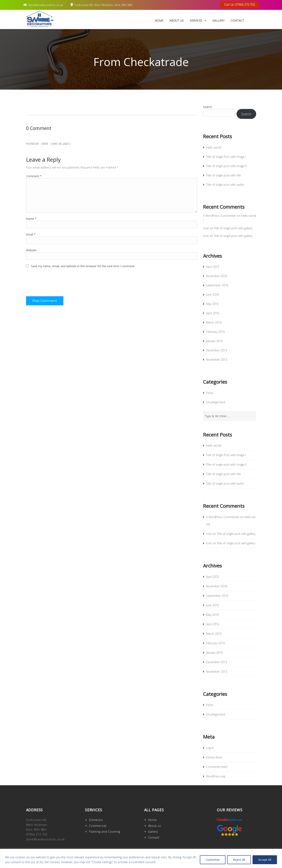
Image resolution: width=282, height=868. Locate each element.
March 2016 (214, 322)
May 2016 (212, 304)
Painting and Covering (105, 832)
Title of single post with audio (225, 185)
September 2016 (217, 285)
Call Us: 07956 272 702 (240, 5)
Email (31, 234)
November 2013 (217, 360)
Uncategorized (216, 402)
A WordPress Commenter (220, 216)
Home (159, 20)
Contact (237, 20)
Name (31, 219)
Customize (213, 860)
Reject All (239, 860)
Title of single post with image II (226, 166)
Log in (210, 748)
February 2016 (215, 332)
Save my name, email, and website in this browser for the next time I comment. (83, 266)
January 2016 (214, 341)
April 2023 (213, 267)
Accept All (265, 860)
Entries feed (214, 757)
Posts (210, 393)
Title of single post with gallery (233, 228)
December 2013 (217, 350)
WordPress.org (216, 776)
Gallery (218, 20)
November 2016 (217, 276)
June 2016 (212, 295)
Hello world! (214, 147)
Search (208, 107)
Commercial (98, 826)
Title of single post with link (223, 175)
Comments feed (217, 767)
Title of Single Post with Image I (226, 157)
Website (31, 250)
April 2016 (213, 313)
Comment (34, 176)
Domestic (96, 820)
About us (177, 20)
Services (196, 20)
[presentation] (57, 284)
